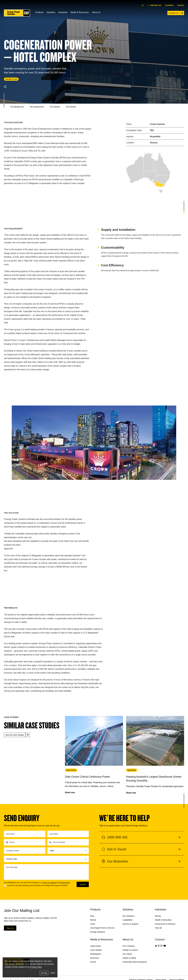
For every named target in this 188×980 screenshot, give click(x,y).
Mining (158, 916)
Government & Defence (165, 924)
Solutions (51, 12)
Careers (181, 5)
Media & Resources (80, 12)
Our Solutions (129, 916)
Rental (93, 920)
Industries (63, 12)
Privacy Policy (65, 883)
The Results (71, 107)
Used (92, 924)
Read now (70, 792)
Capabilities (128, 920)
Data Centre (71, 770)
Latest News (96, 946)
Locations (169, 5)
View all (158, 928)
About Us (96, 12)
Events (93, 962)
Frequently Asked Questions (135, 962)
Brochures (95, 958)
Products (39, 12)
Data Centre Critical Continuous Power (87, 777)
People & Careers (130, 950)
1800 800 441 (155, 5)
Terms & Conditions (50, 883)
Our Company (129, 946)
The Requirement (37, 107)
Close (53, 973)
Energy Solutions (98, 932)
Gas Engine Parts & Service (102, 928)
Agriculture (132, 770)
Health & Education (163, 920)
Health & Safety (129, 958)
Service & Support (130, 924)
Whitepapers (96, 954)
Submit (83, 884)
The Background (17, 107)
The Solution (55, 107)
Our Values (127, 954)
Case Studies (96, 950)
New (92, 916)
